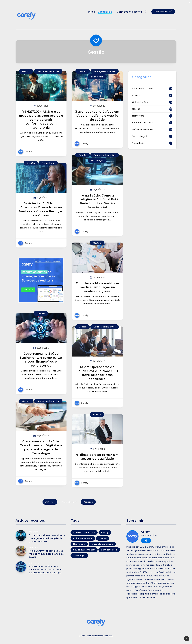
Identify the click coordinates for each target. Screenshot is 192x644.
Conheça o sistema (129, 12)
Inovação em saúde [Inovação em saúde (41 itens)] (102, 544)
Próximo (88, 502)
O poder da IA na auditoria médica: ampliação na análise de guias (97, 287)
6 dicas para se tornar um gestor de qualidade (97, 457)
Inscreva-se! (163, 12)
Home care (138, 116)
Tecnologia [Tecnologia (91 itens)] (79, 556)
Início (92, 12)
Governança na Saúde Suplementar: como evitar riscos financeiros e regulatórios (41, 360)
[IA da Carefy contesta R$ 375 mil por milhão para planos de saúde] (21, 551)
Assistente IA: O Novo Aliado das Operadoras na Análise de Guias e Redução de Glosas (41, 209)
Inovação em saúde (105, 71)
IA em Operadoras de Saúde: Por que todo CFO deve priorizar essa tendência (97, 373)
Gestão (26, 71)
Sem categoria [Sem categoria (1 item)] (109, 550)
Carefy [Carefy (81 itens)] (105, 532)
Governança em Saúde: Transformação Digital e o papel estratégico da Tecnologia (41, 447)
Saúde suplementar (48, 71)
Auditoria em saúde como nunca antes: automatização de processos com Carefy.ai (46, 570)
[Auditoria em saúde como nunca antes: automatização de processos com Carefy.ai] (21, 567)
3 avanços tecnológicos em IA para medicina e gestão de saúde (97, 116)
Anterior (50, 502)
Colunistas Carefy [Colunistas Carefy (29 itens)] (83, 538)
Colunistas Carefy (142, 102)
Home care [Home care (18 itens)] (79, 544)
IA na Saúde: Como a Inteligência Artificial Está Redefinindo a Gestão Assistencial (97, 201)
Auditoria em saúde (143, 88)
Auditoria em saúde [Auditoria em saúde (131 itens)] (84, 532)
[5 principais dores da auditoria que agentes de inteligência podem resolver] (21, 536)
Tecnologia (97, 77)
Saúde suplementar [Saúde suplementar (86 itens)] (84, 550)
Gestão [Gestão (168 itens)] (103, 538)
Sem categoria (140, 136)
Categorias (105, 12)
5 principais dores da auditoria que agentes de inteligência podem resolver (47, 538)
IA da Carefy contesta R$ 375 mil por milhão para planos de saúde (46, 554)
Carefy (136, 95)
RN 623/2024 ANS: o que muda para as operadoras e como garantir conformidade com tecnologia (41, 120)
